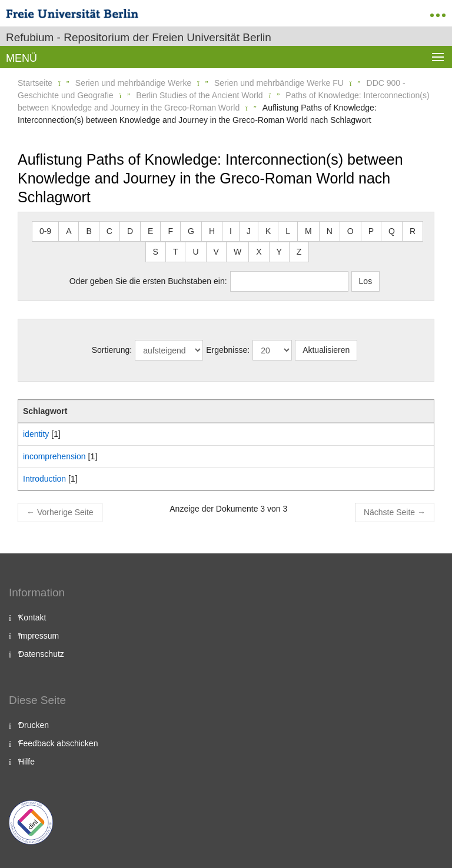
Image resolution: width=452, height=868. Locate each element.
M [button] (308, 231)
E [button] (150, 231)
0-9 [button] (45, 231)
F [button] (170, 231)
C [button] (109, 231)
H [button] (212, 231)
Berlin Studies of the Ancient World (199, 95)
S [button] (156, 252)
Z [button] (299, 252)
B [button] (89, 231)
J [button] (249, 231)
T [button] (176, 252)
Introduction (44, 479)
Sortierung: (112, 350)
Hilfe (26, 762)
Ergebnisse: (228, 350)
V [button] (216, 252)
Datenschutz (41, 654)
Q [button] (392, 231)
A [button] (69, 231)
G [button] (191, 231)
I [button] (231, 231)
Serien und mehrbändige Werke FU (279, 83)
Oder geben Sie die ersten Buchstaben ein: (148, 281)
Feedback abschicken (58, 743)
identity (36, 434)
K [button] (268, 231)
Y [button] (279, 252)
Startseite (35, 83)
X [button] (259, 252)
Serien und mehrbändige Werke (133, 83)
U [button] (195, 252)
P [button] (371, 231)
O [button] (350, 231)
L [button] (288, 231)
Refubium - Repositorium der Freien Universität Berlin (139, 37)
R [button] (413, 231)
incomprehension (54, 456)
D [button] (130, 231)
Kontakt (32, 617)
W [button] (237, 252)
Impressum (39, 636)
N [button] (330, 231)
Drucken (34, 725)
